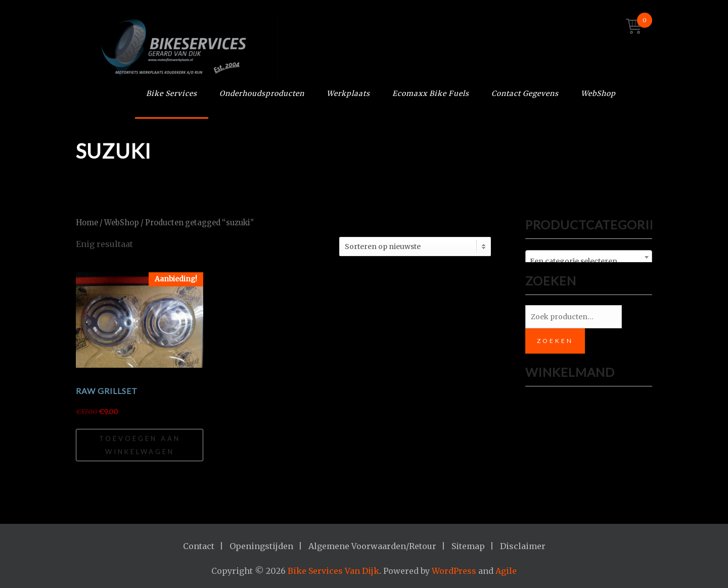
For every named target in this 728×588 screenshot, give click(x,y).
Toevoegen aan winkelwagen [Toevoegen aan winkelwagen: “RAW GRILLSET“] (140, 445)
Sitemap (468, 546)
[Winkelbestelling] (415, 247)
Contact (199, 546)
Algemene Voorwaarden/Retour (372, 546)
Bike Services (172, 93)
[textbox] (589, 261)
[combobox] (589, 257)
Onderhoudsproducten (262, 93)
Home (87, 223)
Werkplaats (348, 93)
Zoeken (555, 341)
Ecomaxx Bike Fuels (431, 93)
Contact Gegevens (525, 93)
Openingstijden (261, 546)
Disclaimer (523, 546)
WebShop (598, 93)
